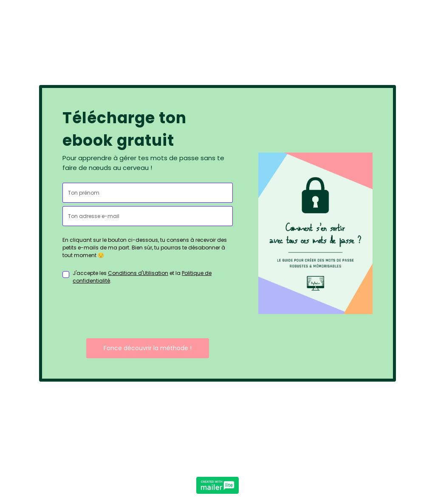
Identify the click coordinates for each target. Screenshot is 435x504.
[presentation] (127, 311)
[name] (148, 193)
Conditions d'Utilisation (138, 273)
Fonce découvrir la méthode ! (148, 348)
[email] (148, 216)
